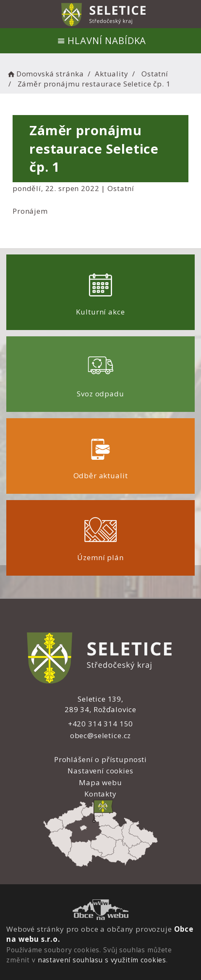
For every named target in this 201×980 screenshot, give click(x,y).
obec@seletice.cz (101, 735)
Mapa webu (100, 782)
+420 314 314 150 (101, 724)
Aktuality (112, 74)
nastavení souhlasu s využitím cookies (102, 960)
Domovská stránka (45, 74)
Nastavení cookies (100, 771)
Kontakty (100, 794)
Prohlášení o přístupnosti (100, 759)
